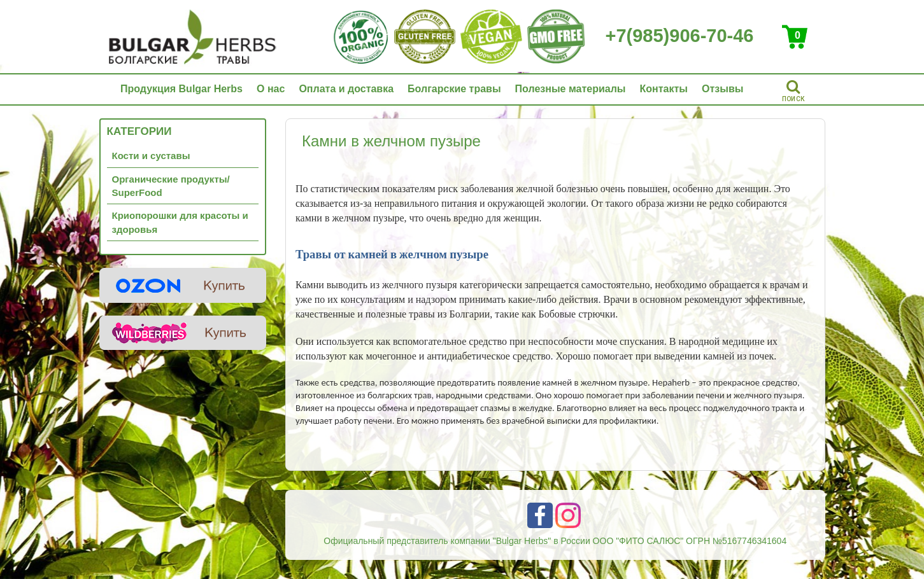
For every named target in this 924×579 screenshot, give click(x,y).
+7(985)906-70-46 (680, 36)
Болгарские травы (454, 89)
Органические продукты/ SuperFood (171, 186)
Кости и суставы (151, 156)
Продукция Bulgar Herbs (181, 89)
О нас (271, 89)
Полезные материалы (571, 89)
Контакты (664, 89)
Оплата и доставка (346, 89)
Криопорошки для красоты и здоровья (180, 222)
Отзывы (722, 89)
